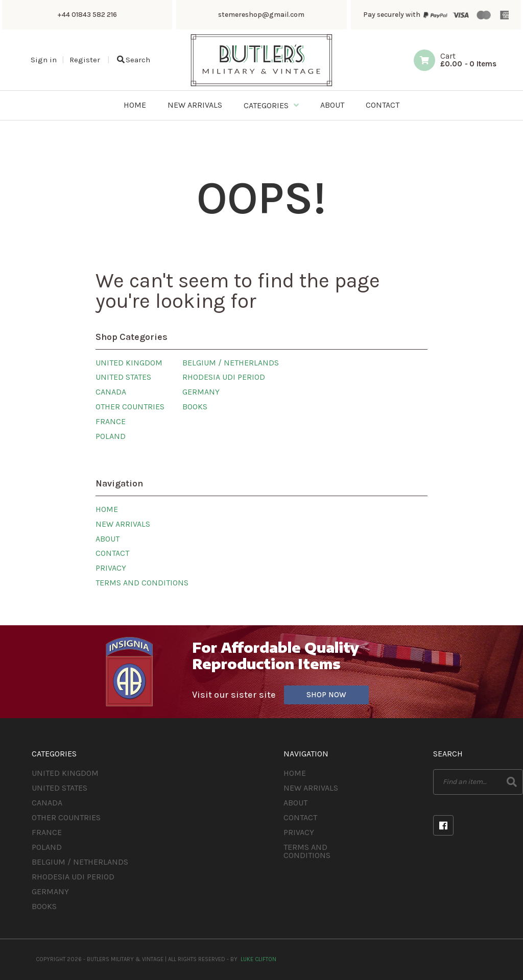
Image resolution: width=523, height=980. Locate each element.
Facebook (443, 825)
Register (85, 60)
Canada (111, 392)
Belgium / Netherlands (231, 363)
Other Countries (130, 407)
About (108, 539)
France (111, 421)
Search (134, 60)
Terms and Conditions (142, 583)
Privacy (111, 568)
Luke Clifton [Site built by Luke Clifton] (258, 959)
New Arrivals (123, 524)
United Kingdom (129, 363)
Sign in (44, 60)
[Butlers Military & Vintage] (261, 84)
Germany (201, 392)
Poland (111, 436)
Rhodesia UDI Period (224, 377)
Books (195, 407)
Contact (112, 553)
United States (123, 377)
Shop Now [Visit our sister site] (326, 695)
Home (107, 509)
